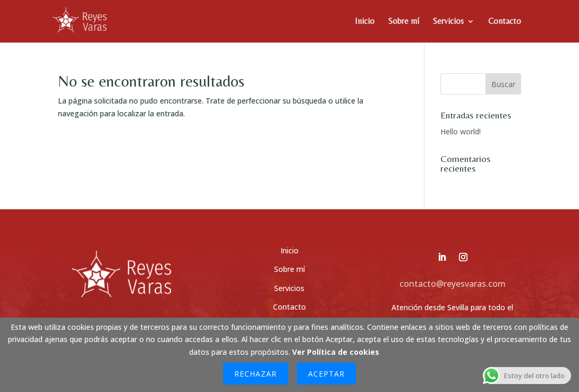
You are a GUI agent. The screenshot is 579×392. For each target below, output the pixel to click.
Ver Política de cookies (336, 352)
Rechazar (256, 374)
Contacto (505, 22)
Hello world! (461, 131)
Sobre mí (404, 22)
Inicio (365, 22)
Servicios (448, 22)
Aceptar (326, 374)
